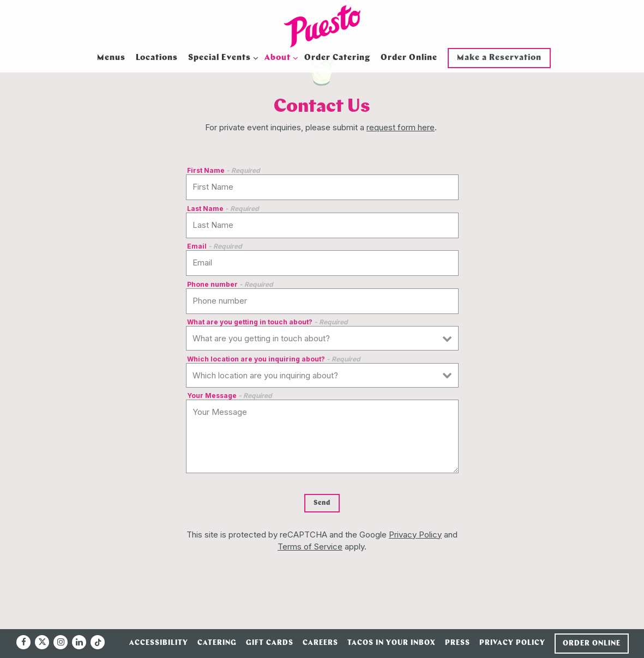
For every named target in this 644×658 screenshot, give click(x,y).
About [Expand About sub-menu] (279, 57)
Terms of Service (310, 547)
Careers (320, 643)
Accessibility (159, 643)
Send (322, 503)
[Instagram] (61, 642)
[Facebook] (23, 642)
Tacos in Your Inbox (392, 643)
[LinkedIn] (79, 642)
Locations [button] (157, 58)
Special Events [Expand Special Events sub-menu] (221, 57)
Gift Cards (270, 643)
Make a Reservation (499, 58)
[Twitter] (42, 642)
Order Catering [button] (337, 58)
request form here (401, 127)
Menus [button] (111, 58)
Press (458, 643)
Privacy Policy (415, 535)
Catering (217, 643)
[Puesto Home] (322, 26)
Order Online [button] (409, 58)
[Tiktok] (98, 642)
